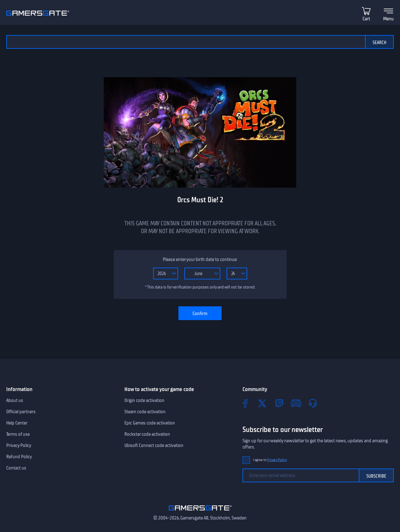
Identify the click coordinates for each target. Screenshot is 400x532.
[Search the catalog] (186, 42)
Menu (388, 19)
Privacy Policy (19, 445)
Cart (366, 19)
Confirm (200, 314)
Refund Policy (19, 457)
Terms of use (18, 434)
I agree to (270, 460)
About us (15, 400)
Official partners (21, 412)
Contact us (16, 468)
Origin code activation (144, 400)
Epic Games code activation (150, 423)
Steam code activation (145, 412)
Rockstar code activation (147, 434)
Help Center (17, 423)
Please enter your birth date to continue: (200, 259)
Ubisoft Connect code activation (154, 445)
